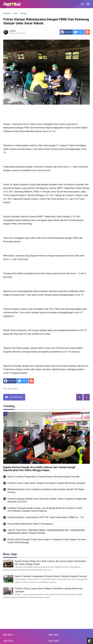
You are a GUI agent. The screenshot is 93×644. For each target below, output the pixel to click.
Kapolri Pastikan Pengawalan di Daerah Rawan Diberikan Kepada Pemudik (43, 477)
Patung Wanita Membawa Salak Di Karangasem (30, 524)
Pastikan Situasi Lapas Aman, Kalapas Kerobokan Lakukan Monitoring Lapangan (46, 483)
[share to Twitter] (79, 32)
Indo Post (8, 641)
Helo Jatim (54, 635)
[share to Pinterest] (87, 32)
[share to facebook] (66, 32)
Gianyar (15, 389)
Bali (10, 389)
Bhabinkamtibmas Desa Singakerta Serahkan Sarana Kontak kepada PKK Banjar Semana (46, 491)
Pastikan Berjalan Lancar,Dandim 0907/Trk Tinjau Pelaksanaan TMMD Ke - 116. (46, 517)
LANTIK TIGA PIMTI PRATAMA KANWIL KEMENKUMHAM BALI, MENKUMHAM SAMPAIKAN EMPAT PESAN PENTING (46, 532)
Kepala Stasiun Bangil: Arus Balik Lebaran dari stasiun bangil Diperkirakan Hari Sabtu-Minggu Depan (39, 469)
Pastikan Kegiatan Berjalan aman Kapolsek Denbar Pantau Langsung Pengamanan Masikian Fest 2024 (47, 500)
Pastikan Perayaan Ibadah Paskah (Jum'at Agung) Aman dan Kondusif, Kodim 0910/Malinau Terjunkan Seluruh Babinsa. (45, 510)
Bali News (8, 635)
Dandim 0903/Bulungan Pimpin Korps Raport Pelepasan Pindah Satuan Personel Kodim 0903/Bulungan (47, 541)
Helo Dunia (54, 641)
